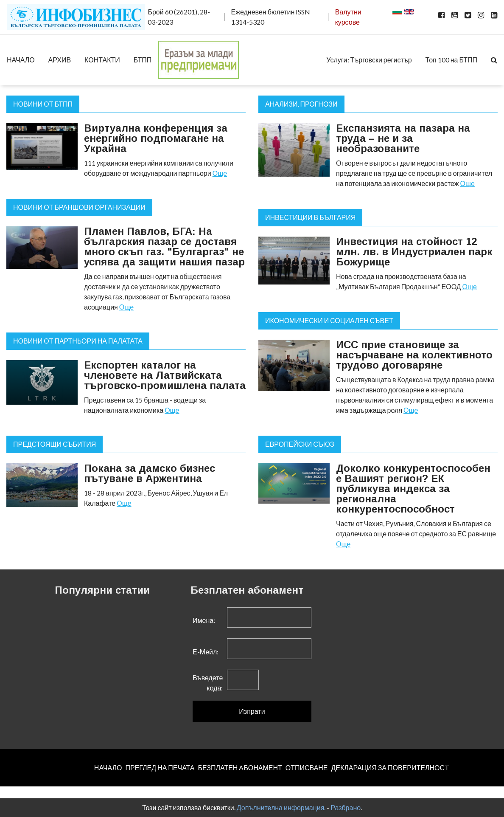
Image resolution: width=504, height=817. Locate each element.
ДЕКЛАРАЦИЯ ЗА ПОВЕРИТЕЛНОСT (390, 768)
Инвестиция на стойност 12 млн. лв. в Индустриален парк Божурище (414, 252)
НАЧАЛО (21, 60)
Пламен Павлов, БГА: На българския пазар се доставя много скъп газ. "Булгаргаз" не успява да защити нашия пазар (164, 247)
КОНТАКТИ (102, 60)
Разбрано (346, 807)
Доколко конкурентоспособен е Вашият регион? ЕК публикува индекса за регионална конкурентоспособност (413, 489)
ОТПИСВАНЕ (307, 768)
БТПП (143, 60)
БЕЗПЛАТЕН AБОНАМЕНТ (240, 768)
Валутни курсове (348, 17)
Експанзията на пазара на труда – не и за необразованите (403, 138)
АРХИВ (60, 60)
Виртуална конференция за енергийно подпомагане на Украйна (156, 138)
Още (220, 173)
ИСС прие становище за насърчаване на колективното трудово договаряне (414, 355)
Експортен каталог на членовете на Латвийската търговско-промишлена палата (165, 375)
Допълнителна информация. (281, 807)
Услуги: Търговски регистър (369, 60)
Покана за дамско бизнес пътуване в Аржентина (150, 473)
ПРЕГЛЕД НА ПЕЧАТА (160, 768)
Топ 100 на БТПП (451, 60)
